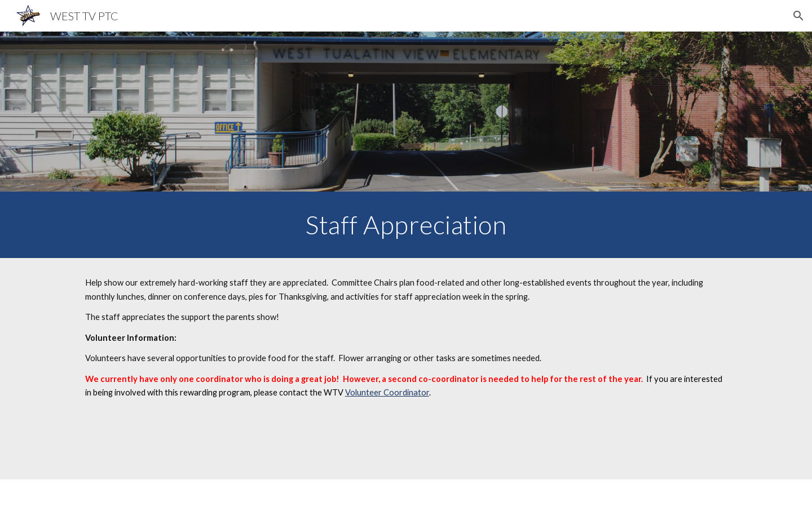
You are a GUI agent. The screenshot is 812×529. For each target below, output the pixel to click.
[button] (798, 16)
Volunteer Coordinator (387, 392)
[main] (406, 225)
